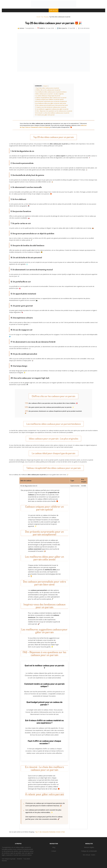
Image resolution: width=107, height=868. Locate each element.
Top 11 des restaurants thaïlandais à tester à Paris (50, 832)
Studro (93, 855)
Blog (54, 847)
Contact (54, 851)
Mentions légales (89, 847)
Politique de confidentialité (89, 851)
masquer (45, 86)
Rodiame (19, 859)
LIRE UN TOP (54, 10)
